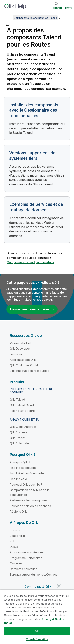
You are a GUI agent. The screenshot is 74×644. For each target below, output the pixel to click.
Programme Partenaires (26, 558)
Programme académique (27, 552)
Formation (17, 354)
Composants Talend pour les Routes (35, 18)
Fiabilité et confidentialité (27, 473)
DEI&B (14, 547)
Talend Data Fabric (23, 411)
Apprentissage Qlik (23, 360)
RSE (12, 541)
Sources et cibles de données (30, 506)
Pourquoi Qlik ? (20, 462)
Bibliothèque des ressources (30, 371)
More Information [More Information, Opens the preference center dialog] (37, 639)
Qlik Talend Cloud (22, 405)
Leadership (18, 536)
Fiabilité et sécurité (23, 468)
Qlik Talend (17, 400)
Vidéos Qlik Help (21, 343)
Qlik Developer (20, 349)
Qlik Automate (19, 443)
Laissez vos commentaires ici (32, 309)
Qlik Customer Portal (24, 365)
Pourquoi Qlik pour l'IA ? (26, 484)
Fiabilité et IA (18, 479)
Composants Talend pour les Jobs (30, 262)
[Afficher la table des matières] (8, 18)
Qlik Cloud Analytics (23, 427)
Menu (69, 8)
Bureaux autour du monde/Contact (33, 574)
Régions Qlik (18, 511)
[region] (37, 617)
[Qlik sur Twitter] (59, 587)
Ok (37, 631)
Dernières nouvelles (23, 569)
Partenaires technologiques (29, 500)
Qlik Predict (18, 438)
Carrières (16, 563)
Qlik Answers (19, 432)
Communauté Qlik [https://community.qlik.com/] (38, 587)
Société (15, 530)
